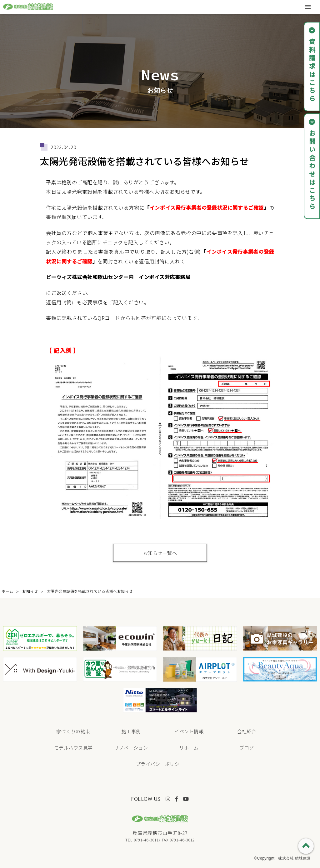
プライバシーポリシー (160, 764)
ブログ (247, 748)
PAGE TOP (306, 846)
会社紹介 (247, 731)
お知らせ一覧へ (160, 553)
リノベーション (131, 748)
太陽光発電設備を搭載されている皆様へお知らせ (90, 591)
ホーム (7, 591)
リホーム (189, 748)
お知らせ (30, 591)
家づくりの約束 (73, 731)
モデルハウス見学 (73, 748)
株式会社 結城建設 (294, 858)
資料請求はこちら (312, 71)
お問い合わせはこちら (312, 170)
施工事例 (131, 731)
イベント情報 (189, 731)
